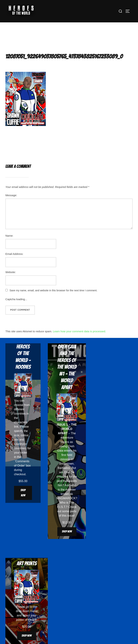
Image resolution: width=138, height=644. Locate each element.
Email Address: (14, 254)
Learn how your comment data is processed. (79, 331)
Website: (11, 272)
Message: (11, 195)
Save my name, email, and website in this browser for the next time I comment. (53, 290)
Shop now (23, 493)
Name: (9, 236)
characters (21, 422)
